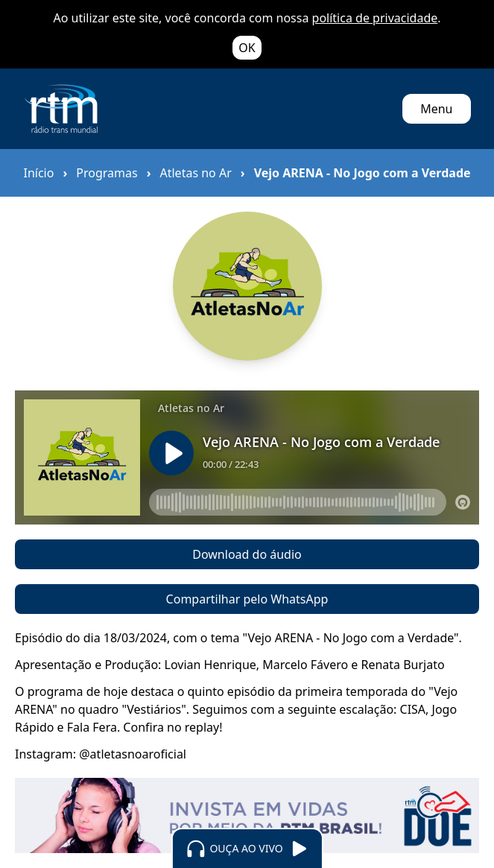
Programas (107, 173)
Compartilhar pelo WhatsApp (247, 599)
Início (39, 173)
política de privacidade (375, 18)
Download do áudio (247, 554)
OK (247, 48)
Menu (436, 109)
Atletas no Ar (195, 173)
